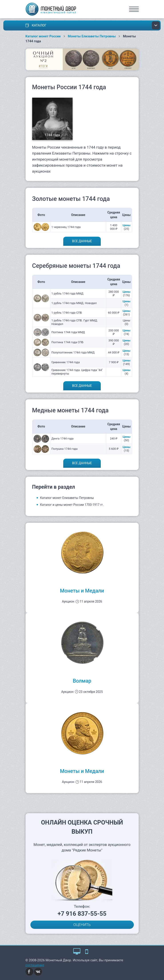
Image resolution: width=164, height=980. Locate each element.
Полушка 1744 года (65, 449)
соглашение (35, 965)
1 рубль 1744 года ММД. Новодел (74, 303)
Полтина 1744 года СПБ (67, 342)
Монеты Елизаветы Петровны (92, 36)
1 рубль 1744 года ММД (67, 293)
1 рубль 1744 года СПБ (67, 313)
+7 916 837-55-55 (82, 914)
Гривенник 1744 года (66, 362)
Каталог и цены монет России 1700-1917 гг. (72, 505)
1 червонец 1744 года (66, 227)
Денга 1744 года (63, 439)
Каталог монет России (43, 36)
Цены (126, 225)
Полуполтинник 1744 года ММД (73, 352)
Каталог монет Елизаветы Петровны (67, 498)
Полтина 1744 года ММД (68, 332)
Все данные (82, 241)
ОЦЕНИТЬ (82, 925)
